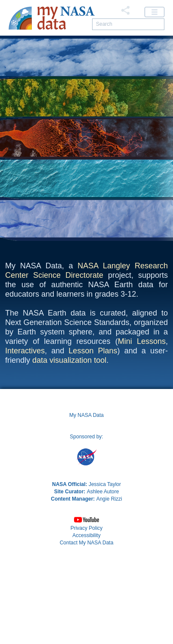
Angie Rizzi (109, 579)
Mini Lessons (142, 421)
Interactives (25, 431)
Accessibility (86, 615)
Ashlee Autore (103, 571)
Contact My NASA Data (87, 623)
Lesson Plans (93, 431)
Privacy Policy (87, 608)
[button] (86, 600)
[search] (128, 24)
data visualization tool (69, 440)
